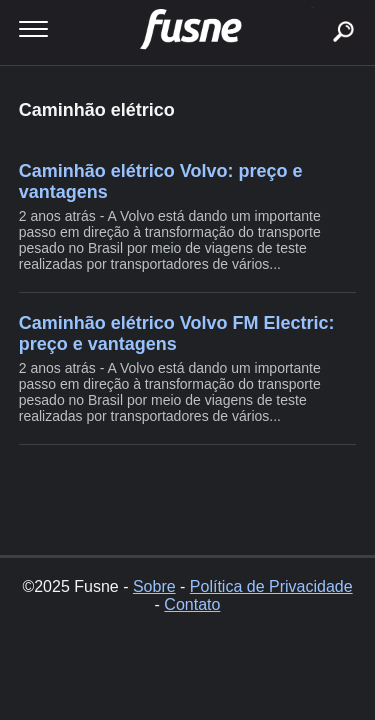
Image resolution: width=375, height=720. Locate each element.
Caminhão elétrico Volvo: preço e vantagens (161, 181)
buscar (312, 7)
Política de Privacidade (271, 586)
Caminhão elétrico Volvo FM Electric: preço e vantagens (177, 333)
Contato (192, 604)
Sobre (154, 586)
